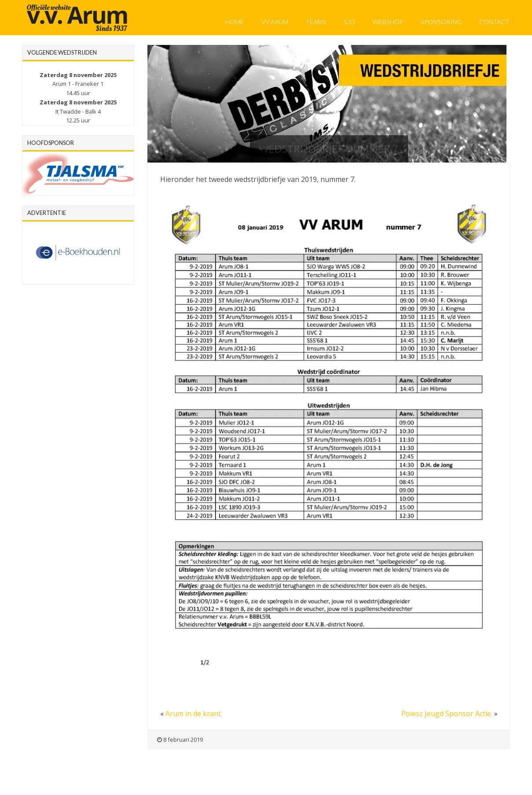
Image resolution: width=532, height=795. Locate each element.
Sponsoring (441, 22)
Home (235, 22)
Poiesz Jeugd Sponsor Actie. (447, 714)
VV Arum (275, 22)
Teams (316, 22)
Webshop (388, 22)
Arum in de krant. (194, 714)
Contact (494, 22)
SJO (349, 22)
